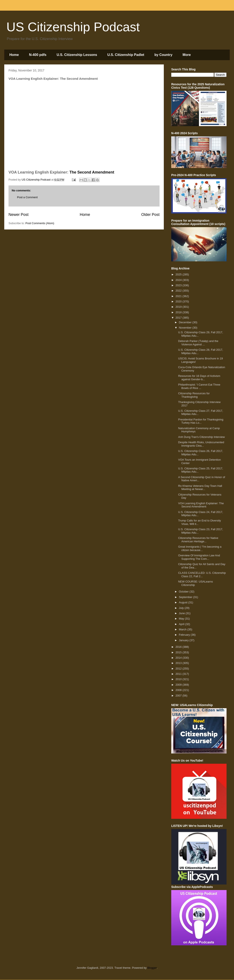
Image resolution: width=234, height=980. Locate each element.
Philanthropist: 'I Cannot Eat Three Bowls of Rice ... (199, 386)
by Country (163, 55)
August (184, 602)
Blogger (152, 968)
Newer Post (19, 215)
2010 (179, 679)
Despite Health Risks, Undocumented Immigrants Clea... (201, 444)
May (182, 619)
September (186, 597)
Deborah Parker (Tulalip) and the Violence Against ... (198, 343)
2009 (179, 685)
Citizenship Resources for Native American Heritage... (198, 540)
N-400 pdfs (38, 55)
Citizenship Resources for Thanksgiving (194, 395)
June (182, 613)
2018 (179, 312)
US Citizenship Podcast (73, 27)
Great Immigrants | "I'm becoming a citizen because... (200, 548)
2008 (179, 690)
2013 (179, 663)
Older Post (150, 215)
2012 (179, 669)
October (184, 592)
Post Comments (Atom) (40, 223)
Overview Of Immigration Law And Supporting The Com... (199, 557)
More (187, 55)
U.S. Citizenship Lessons (77, 55)
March (183, 629)
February (185, 635)
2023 (179, 285)
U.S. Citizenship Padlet (126, 55)
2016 (179, 647)
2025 (179, 274)
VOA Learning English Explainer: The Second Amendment (201, 505)
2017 (179, 318)
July (182, 608)
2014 (179, 658)
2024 (179, 280)
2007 (179, 696)
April (182, 624)
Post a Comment (27, 197)
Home (14, 55)
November (186, 328)
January (184, 640)
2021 (179, 296)
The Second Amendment (92, 172)
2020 (179, 301)
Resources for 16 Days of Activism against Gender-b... (199, 378)
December (186, 322)
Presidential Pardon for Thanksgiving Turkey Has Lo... (201, 421)
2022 (179, 291)
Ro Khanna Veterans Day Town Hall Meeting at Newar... (200, 488)
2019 (179, 307)
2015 (179, 652)
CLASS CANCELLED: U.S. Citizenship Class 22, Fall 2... (202, 575)
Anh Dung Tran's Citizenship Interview (201, 437)
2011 (179, 674)
